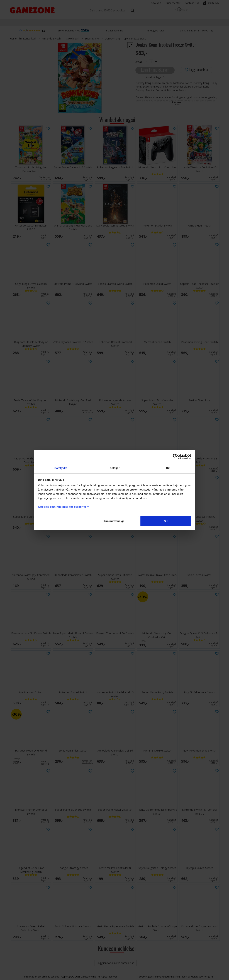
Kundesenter (173, 3)
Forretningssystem (148, 977)
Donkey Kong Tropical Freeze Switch (126, 38)
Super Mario (92, 38)
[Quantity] (151, 62)
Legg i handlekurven (155, 70)
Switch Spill (73, 38)
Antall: (139, 62)
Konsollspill (30, 38)
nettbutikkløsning (171, 977)
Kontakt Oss (192, 3)
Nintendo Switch (51, 38)
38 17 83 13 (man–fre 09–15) (197, 31)
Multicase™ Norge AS (202, 977)
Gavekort (156, 3)
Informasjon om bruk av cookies (42, 977)
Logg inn (213, 3)
